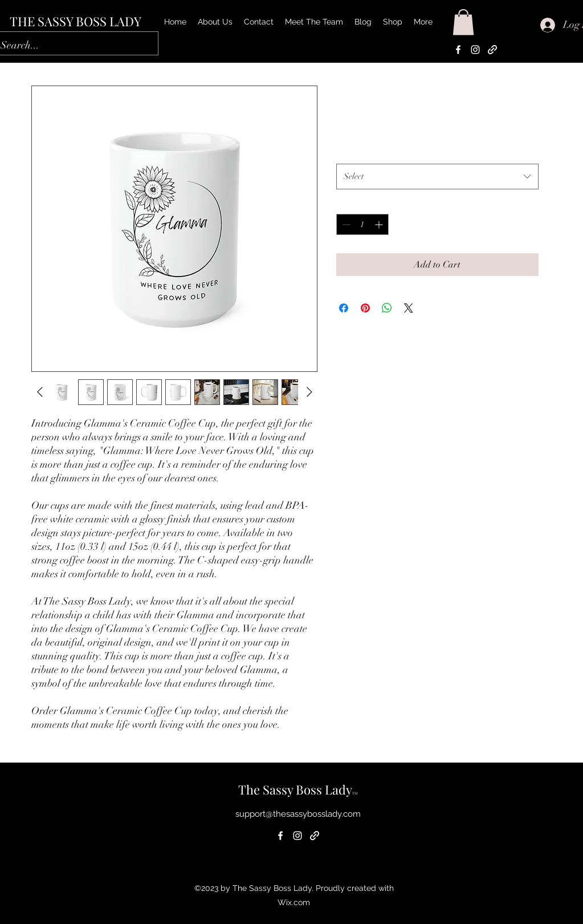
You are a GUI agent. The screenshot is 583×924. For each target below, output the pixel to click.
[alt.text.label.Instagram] (475, 50)
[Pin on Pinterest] (365, 308)
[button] (463, 22)
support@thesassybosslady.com (298, 814)
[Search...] (67, 46)
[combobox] (437, 176)
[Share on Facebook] (344, 308)
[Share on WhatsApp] (387, 308)
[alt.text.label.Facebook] (458, 50)
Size (346, 152)
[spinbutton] (362, 224)
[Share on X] (409, 308)
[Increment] (380, 224)
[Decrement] (345, 224)
